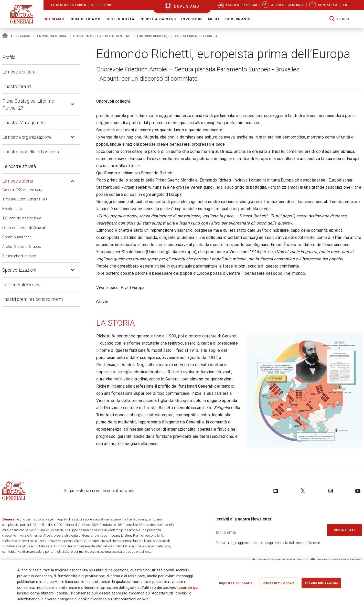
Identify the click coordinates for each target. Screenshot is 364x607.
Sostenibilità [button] (120, 19)
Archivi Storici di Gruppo (22, 247)
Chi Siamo (22, 36)
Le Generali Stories (21, 285)
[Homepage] (5, 36)
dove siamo (187, 6)
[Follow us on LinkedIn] (276, 491)
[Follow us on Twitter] (303, 491)
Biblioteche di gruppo (19, 256)
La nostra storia (52, 36)
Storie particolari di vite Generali (102, 36)
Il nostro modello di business (31, 152)
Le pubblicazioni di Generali (24, 228)
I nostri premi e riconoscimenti (33, 299)
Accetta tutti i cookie (321, 583)
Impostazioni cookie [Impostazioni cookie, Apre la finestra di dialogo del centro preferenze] (236, 583)
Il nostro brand (17, 86)
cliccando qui (186, 588)
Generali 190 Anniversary (22, 190)
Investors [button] (192, 19)
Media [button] (214, 19)
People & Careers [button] (158, 19)
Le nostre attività (19, 166)
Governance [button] (238, 19)
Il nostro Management (24, 123)
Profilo (9, 57)
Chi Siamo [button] (54, 19)
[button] (340, 19)
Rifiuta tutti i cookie (279, 583)
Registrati (345, 530)
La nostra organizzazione (27, 137)
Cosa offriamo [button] (85, 19)
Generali (9, 519)
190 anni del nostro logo (22, 218)
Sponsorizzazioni (19, 270)
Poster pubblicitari (17, 237)
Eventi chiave (13, 209)
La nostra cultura (19, 72)
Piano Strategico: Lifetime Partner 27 (28, 104)
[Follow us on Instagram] (330, 491)
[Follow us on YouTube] (358, 491)
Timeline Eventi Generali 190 (25, 199)
